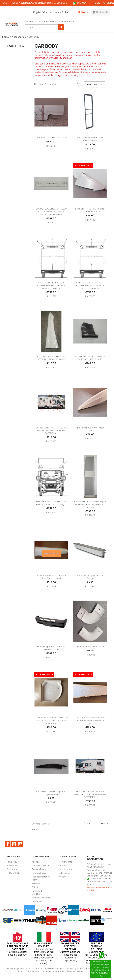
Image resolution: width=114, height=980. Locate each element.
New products (14, 862)
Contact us (37, 901)
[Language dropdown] (41, 12)
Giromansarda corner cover (90, 647)
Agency (31, 22)
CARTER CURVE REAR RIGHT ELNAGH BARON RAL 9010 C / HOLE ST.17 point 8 (90, 286)
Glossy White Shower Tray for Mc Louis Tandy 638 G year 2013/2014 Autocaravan (51, 720)
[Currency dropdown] (67, 12)
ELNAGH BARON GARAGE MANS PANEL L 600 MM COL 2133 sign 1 (51, 503)
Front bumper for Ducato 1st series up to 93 (51, 648)
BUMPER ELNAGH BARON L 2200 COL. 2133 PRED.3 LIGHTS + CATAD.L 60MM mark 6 (51, 212)
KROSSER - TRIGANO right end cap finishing (51, 793)
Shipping (36, 887)
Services (36, 883)
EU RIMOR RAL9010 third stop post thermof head (51, 577)
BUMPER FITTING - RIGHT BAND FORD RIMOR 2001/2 (90, 210)
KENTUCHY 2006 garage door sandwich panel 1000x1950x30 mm (90, 720)
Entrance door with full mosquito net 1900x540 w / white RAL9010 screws (90, 504)
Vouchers (64, 877)
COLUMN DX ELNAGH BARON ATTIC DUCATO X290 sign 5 (51, 358)
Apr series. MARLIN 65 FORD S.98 (51, 138)
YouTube (14, 844)
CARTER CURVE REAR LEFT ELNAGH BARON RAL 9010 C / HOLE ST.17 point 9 (51, 286)
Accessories (48, 22)
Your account (68, 857)
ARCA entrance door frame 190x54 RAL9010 (90, 139)
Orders (63, 865)
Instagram (20, 844)
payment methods (41, 898)
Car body (16, 46)
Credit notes (65, 869)
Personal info (66, 862)
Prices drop (12, 865)
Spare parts (67, 22)
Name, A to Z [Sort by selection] (94, 84)
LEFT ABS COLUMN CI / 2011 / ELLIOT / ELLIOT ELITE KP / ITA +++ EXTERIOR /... (90, 794)
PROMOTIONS (13, 873)
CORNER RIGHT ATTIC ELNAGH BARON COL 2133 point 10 (90, 358)
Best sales (12, 869)
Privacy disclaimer (40, 865)
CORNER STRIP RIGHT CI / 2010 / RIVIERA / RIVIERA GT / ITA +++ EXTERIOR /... (51, 431)
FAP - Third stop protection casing (90, 577)
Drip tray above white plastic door (90, 429)
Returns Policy (39, 873)
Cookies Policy (39, 869)
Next (105, 823)
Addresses (65, 873)
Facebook (8, 844)
